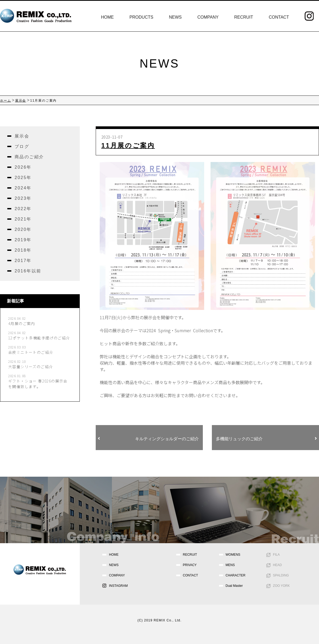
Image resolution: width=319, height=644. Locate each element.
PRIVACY (190, 565)
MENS (230, 565)
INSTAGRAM (118, 586)
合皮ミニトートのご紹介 (31, 352)
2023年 (23, 198)
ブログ (22, 146)
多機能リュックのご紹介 (266, 439)
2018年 (23, 250)
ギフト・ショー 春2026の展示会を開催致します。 (38, 384)
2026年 (23, 167)
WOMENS (233, 555)
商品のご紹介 (29, 157)
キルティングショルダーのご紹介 (148, 439)
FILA (276, 555)
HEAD (277, 565)
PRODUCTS (141, 17)
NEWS (175, 17)
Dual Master (234, 586)
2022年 (23, 209)
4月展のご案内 (22, 323)
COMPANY (208, 17)
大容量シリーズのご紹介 (31, 367)
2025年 (23, 178)
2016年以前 (28, 271)
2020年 (23, 229)
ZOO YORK (281, 586)
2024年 (23, 188)
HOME (107, 17)
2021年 (23, 219)
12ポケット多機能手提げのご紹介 (39, 338)
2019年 (23, 240)
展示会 (22, 136)
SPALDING (281, 575)
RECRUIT (244, 17)
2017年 (23, 261)
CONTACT (279, 17)
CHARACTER (236, 575)
